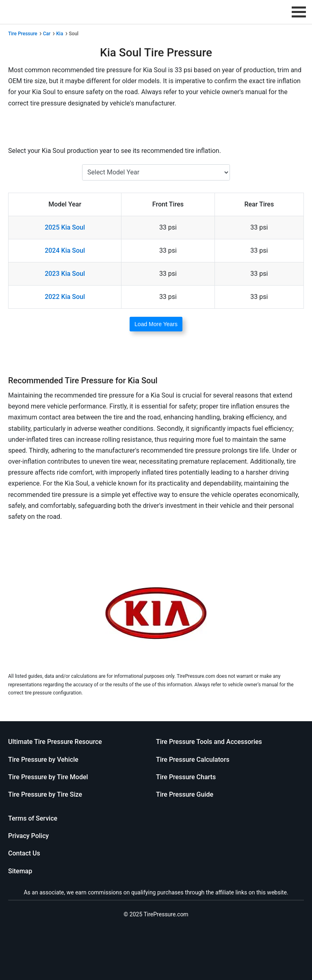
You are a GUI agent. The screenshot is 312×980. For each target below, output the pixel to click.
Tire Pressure (23, 34)
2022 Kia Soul (65, 297)
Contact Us (24, 853)
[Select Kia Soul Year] (156, 172)
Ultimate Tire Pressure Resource (55, 742)
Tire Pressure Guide (185, 794)
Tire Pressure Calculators (193, 760)
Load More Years (156, 324)
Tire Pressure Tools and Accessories (209, 742)
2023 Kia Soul (65, 274)
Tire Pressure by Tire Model (48, 777)
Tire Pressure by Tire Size (45, 794)
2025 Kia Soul (65, 227)
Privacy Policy (28, 836)
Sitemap (20, 871)
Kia (60, 34)
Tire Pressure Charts (186, 777)
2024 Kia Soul (65, 250)
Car (47, 34)
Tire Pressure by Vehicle (43, 760)
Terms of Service (33, 818)
